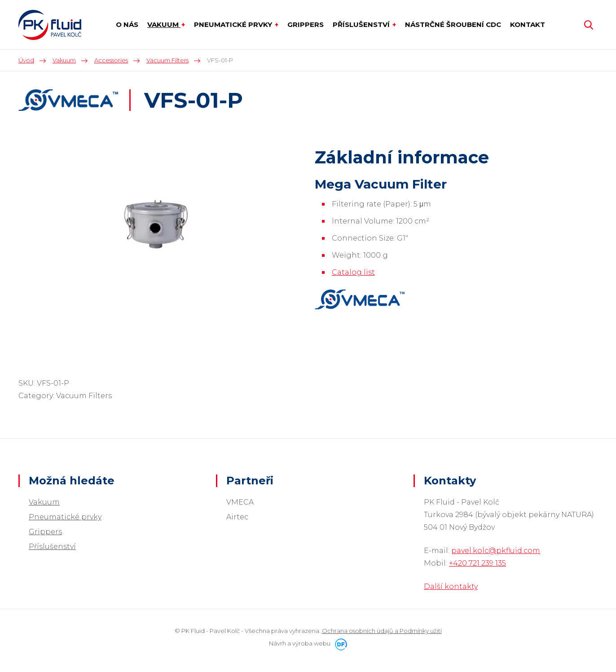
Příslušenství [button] (362, 24)
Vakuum (44, 502)
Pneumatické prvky (65, 517)
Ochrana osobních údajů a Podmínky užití (382, 631)
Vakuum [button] (164, 24)
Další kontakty (451, 586)
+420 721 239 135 (477, 563)
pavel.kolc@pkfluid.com (496, 551)
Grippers (45, 532)
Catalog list (353, 272)
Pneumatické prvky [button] (234, 24)
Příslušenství (52, 547)
